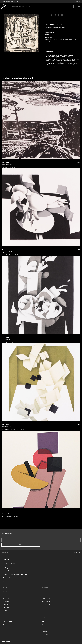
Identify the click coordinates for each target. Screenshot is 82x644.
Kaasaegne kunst (7, 595)
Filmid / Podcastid (46, 601)
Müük (43, 625)
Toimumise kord (46, 604)
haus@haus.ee (77, 1)
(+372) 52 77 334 (15, 1)
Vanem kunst (6, 601)
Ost (43, 622)
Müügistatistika (46, 598)
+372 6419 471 (10, 581)
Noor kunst (6, 598)
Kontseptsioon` (7, 628)
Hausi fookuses (7, 592)
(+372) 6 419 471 (7, 1)
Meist (43, 628)
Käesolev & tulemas (8, 622)
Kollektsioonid (7, 604)
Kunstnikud (6, 608)
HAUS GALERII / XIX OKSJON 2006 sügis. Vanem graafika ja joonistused (61, 39)
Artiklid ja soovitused (8, 611)
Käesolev (44, 592)
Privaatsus (44, 631)
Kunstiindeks (45, 634)
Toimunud (44, 595)
